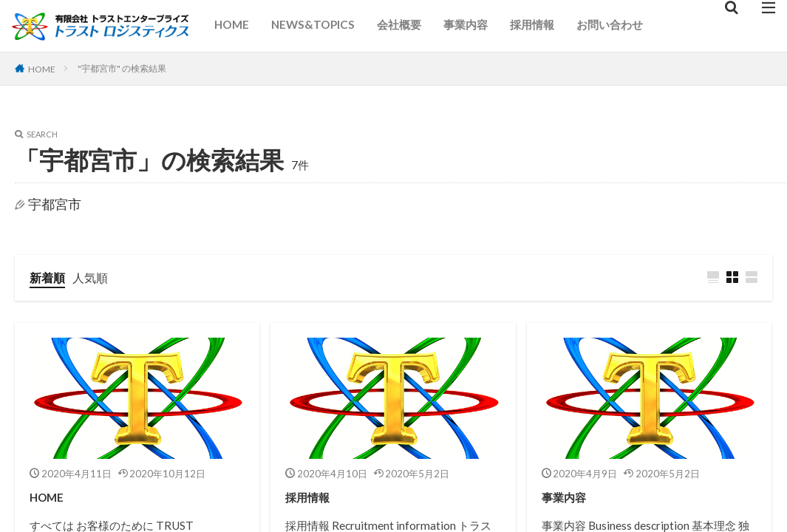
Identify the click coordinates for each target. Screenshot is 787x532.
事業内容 (466, 24)
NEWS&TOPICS (313, 24)
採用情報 (532, 24)
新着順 (50, 277)
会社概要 (399, 24)
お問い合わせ (610, 24)
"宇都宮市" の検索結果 (127, 68)
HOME (232, 24)
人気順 (97, 277)
